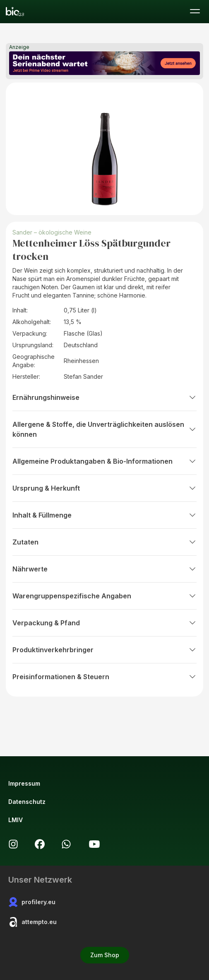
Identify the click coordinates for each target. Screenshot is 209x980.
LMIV (16, 820)
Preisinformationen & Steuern (104, 677)
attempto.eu (32, 922)
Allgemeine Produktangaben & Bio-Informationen (104, 461)
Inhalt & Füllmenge (104, 515)
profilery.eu (32, 902)
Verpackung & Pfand (104, 623)
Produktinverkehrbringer (104, 650)
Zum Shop (105, 955)
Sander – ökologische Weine (52, 232)
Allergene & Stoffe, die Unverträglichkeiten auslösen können (104, 429)
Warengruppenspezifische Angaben (104, 596)
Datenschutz (27, 802)
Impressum (24, 783)
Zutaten (104, 542)
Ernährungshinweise (104, 397)
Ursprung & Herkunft (104, 488)
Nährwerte (104, 569)
